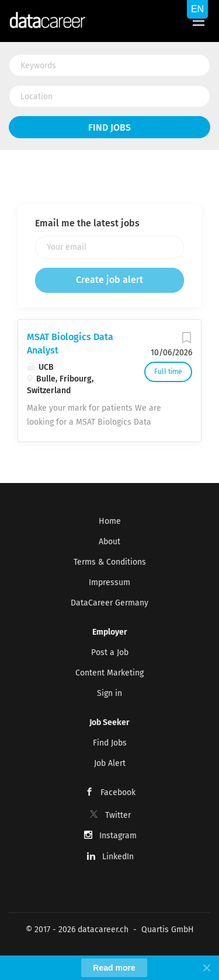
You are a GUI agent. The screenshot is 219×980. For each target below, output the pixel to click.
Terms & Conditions (110, 562)
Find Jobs (109, 127)
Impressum (109, 582)
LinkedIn (118, 857)
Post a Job (110, 652)
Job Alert (110, 763)
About (109, 542)
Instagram (118, 836)
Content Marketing (109, 673)
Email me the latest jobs (87, 223)
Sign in (109, 693)
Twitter (118, 815)
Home (110, 521)
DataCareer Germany (109, 603)
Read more (114, 968)
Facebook (118, 792)
